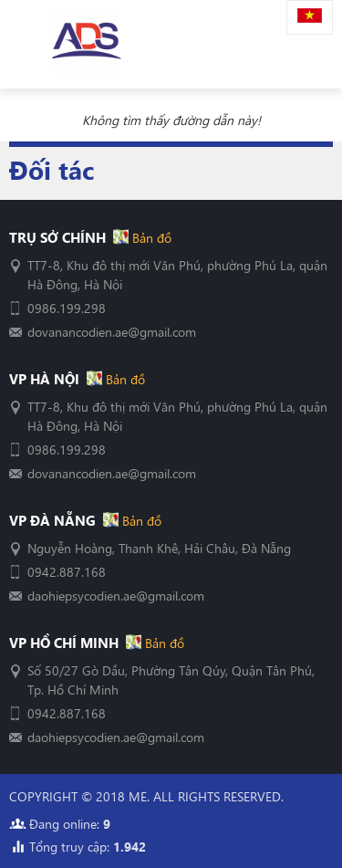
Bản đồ (150, 237)
